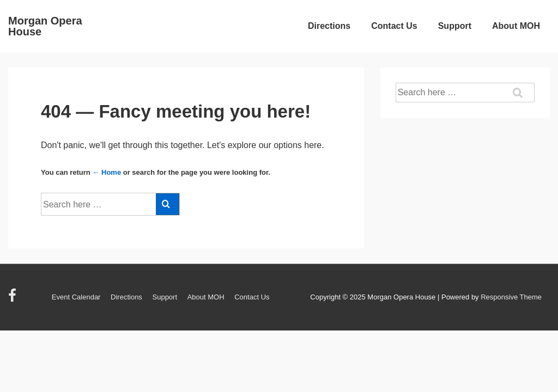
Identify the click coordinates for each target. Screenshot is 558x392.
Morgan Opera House (45, 26)
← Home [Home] (107, 172)
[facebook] (14, 299)
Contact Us (394, 26)
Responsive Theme (511, 297)
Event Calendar (76, 297)
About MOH (516, 26)
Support (455, 26)
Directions (329, 26)
